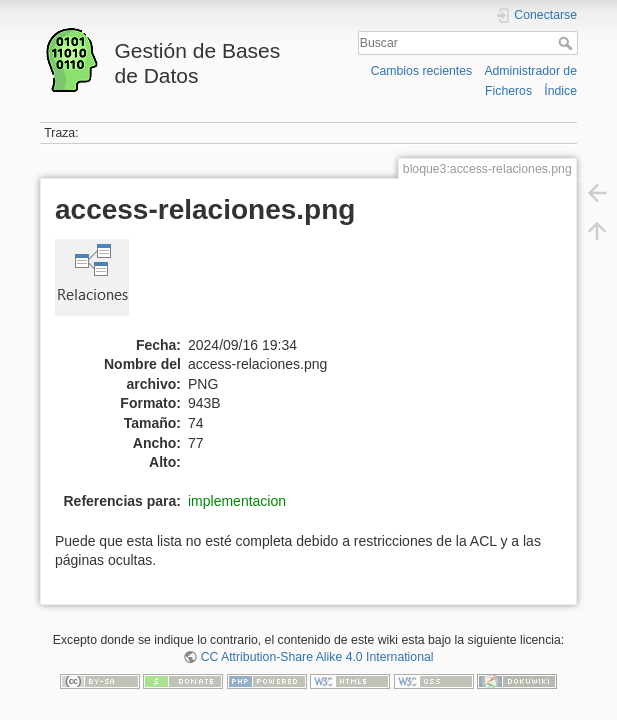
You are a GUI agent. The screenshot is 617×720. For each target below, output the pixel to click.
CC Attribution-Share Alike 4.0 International (317, 657)
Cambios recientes (421, 71)
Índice (560, 91)
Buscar (567, 43)
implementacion (237, 501)
